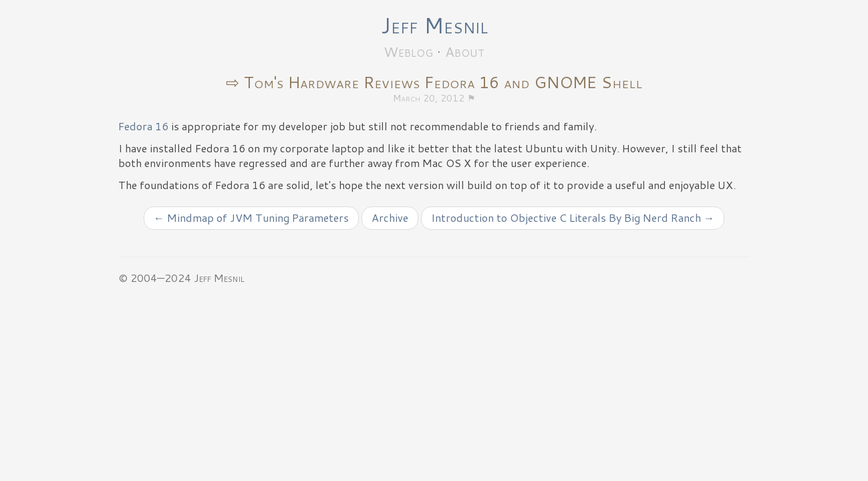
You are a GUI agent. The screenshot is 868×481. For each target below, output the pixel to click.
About (465, 51)
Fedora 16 (143, 126)
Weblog (408, 51)
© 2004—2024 (155, 278)
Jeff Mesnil (434, 25)
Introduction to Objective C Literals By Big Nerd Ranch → (573, 217)
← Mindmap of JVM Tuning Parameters (251, 217)
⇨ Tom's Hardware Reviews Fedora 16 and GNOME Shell (434, 82)
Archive (390, 217)
